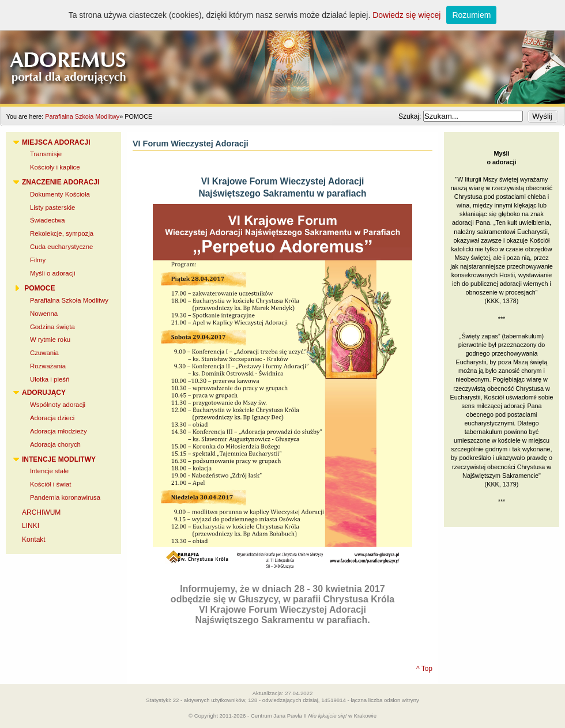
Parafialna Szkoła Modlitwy (82, 116)
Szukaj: (411, 116)
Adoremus (282, 52)
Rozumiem (471, 15)
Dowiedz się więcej (406, 15)
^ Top (424, 669)
